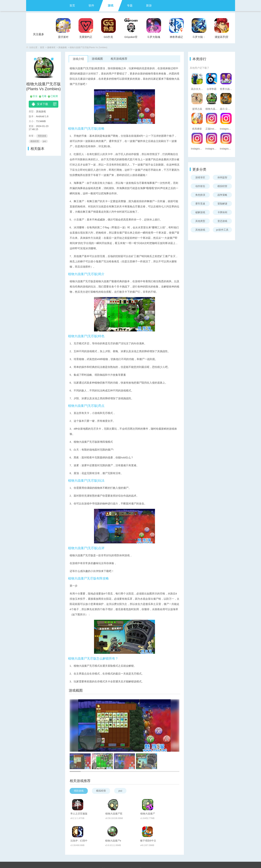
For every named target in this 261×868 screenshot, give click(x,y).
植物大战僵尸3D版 (166, 803)
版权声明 (130, 851)
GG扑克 (108, 37)
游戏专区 (51, 47)
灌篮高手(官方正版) (222, 38)
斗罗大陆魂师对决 (154, 38)
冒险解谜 (222, 204)
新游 (149, 5)
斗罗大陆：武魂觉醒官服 (199, 38)
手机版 (142, 851)
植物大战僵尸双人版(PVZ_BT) (131, 803)
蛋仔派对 (63, 37)
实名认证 (117, 851)
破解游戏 (200, 212)
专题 (130, 5)
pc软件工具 (222, 230)
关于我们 (90, 851)
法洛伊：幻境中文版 (94, 821)
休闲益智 (222, 177)
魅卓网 (133, 856)
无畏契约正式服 (86, 38)
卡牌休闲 (222, 212)
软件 (91, 5)
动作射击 (200, 186)
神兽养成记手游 (176, 38)
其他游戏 (63, 47)
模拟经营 (222, 186)
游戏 (111, 5)
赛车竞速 (200, 204)
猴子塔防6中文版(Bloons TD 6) (167, 821)
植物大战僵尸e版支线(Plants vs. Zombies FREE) (130, 821)
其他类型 (200, 221)
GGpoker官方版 (131, 38)
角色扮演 (200, 195)
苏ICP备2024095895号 (130, 861)
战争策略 (222, 195)
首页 (72, 5)
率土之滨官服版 (94, 803)
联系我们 (103, 851)
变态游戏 (222, 221)
